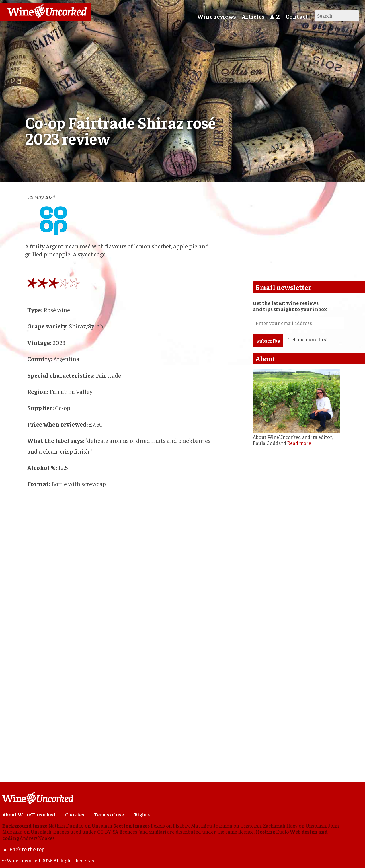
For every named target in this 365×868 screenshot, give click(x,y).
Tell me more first (308, 339)
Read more (299, 443)
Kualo (283, 832)
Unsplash (102, 826)
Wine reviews (217, 16)
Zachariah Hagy (280, 826)
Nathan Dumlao (66, 826)
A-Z (275, 16)
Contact (297, 16)
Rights (142, 814)
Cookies (75, 814)
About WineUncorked (29, 814)
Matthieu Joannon (212, 826)
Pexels (158, 826)
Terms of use (109, 814)
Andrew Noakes (37, 838)
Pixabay (181, 826)
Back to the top (27, 849)
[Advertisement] (108, 721)
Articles (253, 16)
